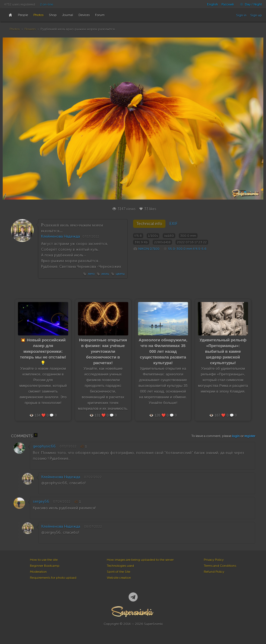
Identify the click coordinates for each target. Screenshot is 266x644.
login (236, 436)
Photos (15, 29)
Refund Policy (214, 572)
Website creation (119, 578)
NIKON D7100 (149, 249)
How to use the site (44, 560)
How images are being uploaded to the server (140, 560)
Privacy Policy (214, 560)
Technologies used (120, 566)
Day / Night (250, 4)
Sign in (241, 15)
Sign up (256, 15)
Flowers (30, 29)
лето (91, 274)
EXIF (173, 224)
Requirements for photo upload (53, 578)
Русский (228, 4)
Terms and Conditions (220, 566)
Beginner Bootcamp (45, 566)
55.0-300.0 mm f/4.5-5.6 (187, 249)
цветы (120, 274)
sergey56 (41, 501)
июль (105, 274)
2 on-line (46, 4)
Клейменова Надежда (60, 236)
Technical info (149, 224)
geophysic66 (44, 446)
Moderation (38, 572)
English (212, 4)
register (250, 436)
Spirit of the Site (118, 572)
